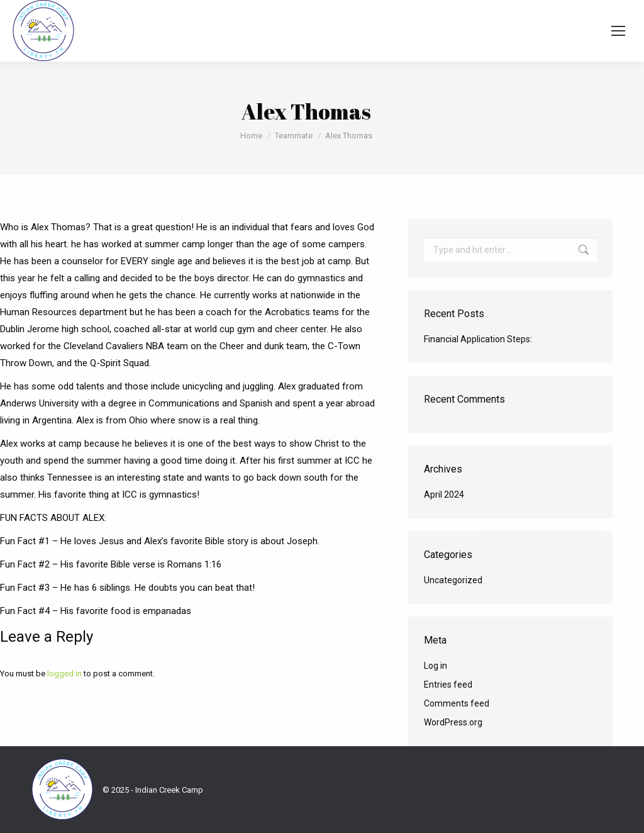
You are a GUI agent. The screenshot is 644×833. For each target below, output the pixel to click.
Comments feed (457, 703)
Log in (436, 666)
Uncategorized (453, 580)
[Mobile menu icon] (618, 31)
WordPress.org (453, 722)
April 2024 (444, 495)
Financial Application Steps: (478, 339)
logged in (64, 674)
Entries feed (448, 685)
